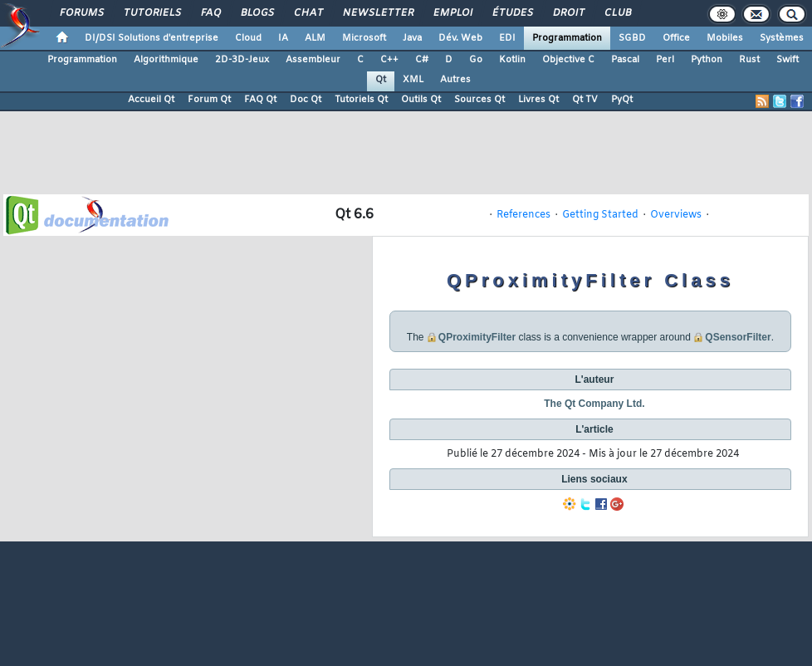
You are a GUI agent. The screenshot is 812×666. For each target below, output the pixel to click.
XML (413, 80)
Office (676, 38)
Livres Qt (538, 100)
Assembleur (313, 60)
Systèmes (782, 38)
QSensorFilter (738, 337)
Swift (788, 60)
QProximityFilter (477, 337)
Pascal (625, 60)
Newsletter (377, 13)
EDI (507, 38)
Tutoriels (152, 13)
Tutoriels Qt (361, 100)
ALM (315, 38)
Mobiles (725, 38)
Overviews (676, 215)
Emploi (452, 13)
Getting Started (600, 215)
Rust (749, 60)
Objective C (568, 60)
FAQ (210, 13)
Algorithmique (166, 60)
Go (476, 60)
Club (617, 13)
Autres (455, 80)
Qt (381, 80)
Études (512, 13)
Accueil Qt (151, 100)
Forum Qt (209, 100)
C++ (389, 60)
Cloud (248, 38)
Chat (308, 13)
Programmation (567, 38)
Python (707, 60)
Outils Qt (421, 100)
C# (422, 60)
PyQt (622, 100)
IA (283, 38)
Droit (568, 13)
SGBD (632, 38)
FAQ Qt (260, 100)
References (523, 215)
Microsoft (364, 38)
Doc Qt (306, 100)
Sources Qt (479, 100)
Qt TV (585, 100)
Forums (81, 13)
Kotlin (512, 60)
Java (412, 38)
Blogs (257, 13)
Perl (665, 60)
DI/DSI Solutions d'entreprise (152, 38)
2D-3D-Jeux (242, 60)
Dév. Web (460, 38)
